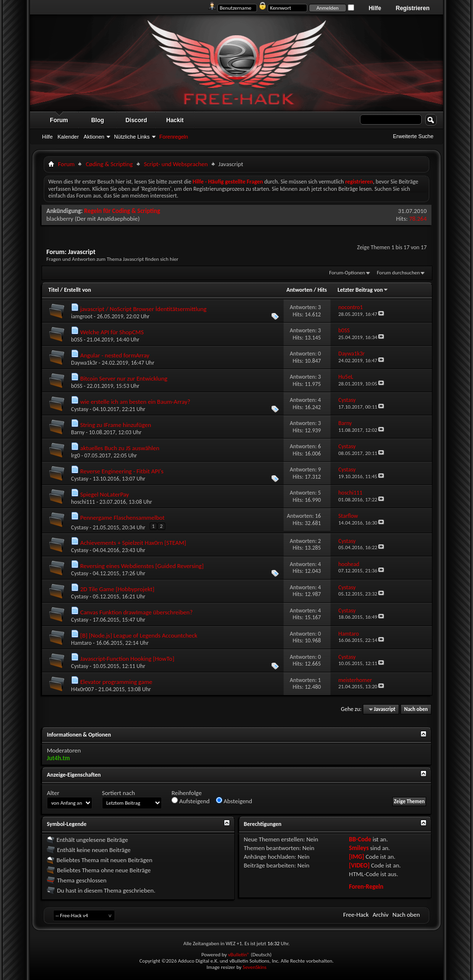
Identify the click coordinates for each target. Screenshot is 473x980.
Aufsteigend (191, 801)
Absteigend (234, 801)
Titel (54, 290)
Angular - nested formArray (115, 355)
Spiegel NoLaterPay (105, 494)
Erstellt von (77, 290)
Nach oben (416, 709)
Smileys (359, 848)
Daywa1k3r (84, 363)
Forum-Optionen (347, 273)
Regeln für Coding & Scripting (122, 211)
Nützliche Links (132, 137)
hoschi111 (83, 502)
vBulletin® (239, 955)
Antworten (300, 290)
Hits (322, 290)
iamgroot (82, 316)
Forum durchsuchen (398, 273)
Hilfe (375, 8)
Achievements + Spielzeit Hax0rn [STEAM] (133, 543)
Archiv (380, 915)
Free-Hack (356, 915)
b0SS (77, 340)
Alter (53, 793)
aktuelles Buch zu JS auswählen (120, 448)
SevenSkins (254, 967)
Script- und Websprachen (176, 164)
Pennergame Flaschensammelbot (122, 518)
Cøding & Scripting (109, 164)
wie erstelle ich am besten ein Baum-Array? (135, 402)
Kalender (68, 137)
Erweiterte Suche (413, 136)
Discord (136, 120)
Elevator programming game (116, 682)
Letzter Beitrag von (363, 290)
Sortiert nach (118, 793)
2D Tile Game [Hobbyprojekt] (117, 589)
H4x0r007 (82, 689)
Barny (78, 432)
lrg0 (76, 455)
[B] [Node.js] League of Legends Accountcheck (139, 635)
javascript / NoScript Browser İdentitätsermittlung (143, 309)
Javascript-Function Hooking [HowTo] (127, 659)
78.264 (418, 219)
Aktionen (94, 137)
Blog (98, 120)
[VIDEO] (359, 865)
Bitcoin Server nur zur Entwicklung (124, 378)
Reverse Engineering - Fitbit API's (122, 471)
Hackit (175, 120)
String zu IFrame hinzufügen (116, 425)
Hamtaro (81, 643)
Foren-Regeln (366, 887)
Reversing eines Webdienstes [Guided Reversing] (142, 566)
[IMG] (357, 857)
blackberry (60, 219)
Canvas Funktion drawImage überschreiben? (136, 612)
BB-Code (360, 839)
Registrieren (413, 8)
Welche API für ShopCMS (112, 332)
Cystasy (80, 409)
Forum (59, 120)
